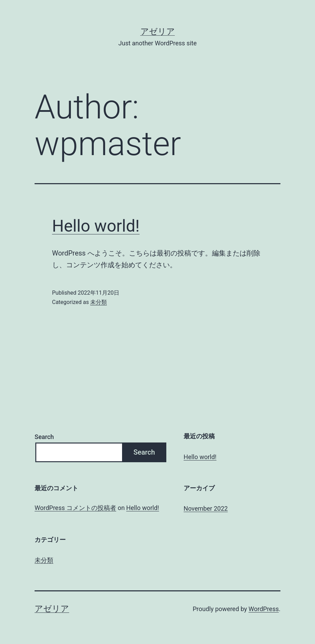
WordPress (264, 609)
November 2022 (206, 508)
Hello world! (96, 226)
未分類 (99, 302)
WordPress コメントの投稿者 (75, 508)
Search (44, 437)
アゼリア (158, 32)
